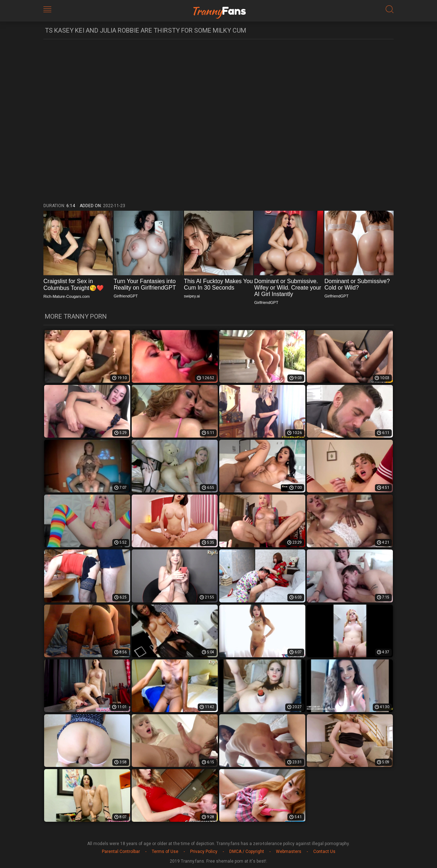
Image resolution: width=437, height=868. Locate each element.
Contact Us (324, 852)
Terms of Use (165, 852)
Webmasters (289, 852)
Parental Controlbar (121, 852)
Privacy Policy (204, 852)
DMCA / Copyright (247, 852)
